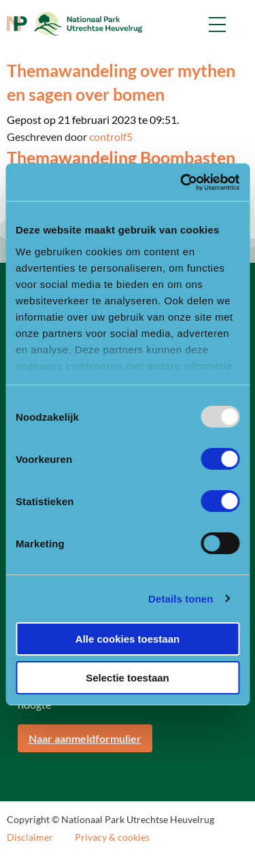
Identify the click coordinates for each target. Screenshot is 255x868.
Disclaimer (30, 837)
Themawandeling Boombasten (121, 157)
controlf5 (111, 136)
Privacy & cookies (112, 837)
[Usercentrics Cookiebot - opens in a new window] (182, 182)
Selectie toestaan (128, 678)
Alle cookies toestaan (128, 639)
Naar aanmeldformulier (85, 738)
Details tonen (181, 599)
